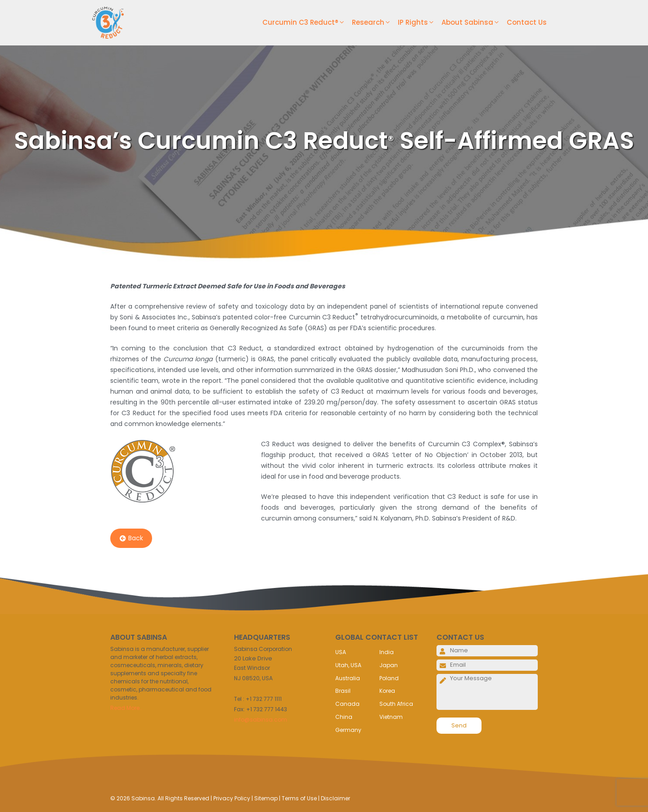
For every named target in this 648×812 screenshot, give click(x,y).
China (344, 717)
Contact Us (527, 22)
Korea (387, 691)
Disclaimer (335, 798)
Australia (348, 678)
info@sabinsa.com (261, 720)
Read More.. (126, 708)
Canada (347, 704)
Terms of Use (299, 798)
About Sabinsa (474, 22)
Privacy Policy (232, 798)
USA (341, 652)
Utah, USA (348, 665)
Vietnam (391, 717)
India (387, 652)
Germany (348, 730)
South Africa (396, 704)
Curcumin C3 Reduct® (307, 22)
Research (375, 22)
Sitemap (266, 798)
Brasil (343, 691)
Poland (389, 678)
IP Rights (420, 22)
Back (131, 538)
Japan (389, 665)
